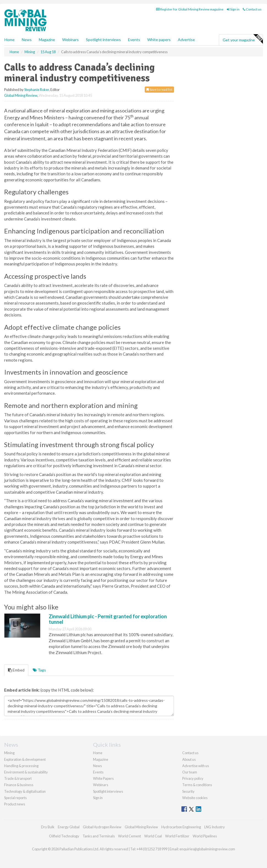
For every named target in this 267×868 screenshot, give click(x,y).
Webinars (70, 40)
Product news (15, 804)
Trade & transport (18, 778)
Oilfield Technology (64, 836)
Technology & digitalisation (25, 791)
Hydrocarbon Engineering (181, 827)
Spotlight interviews (103, 40)
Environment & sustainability (26, 772)
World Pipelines (205, 836)
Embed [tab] (16, 670)
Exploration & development (25, 759)
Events (134, 40)
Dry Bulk (48, 827)
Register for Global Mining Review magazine (190, 9)
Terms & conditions (197, 785)
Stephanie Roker (37, 90)
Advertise (186, 40)
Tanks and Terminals (99, 836)
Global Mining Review (21, 95)
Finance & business (19, 785)
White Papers (103, 778)
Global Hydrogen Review (102, 827)
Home (9, 40)
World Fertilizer (177, 836)
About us (189, 759)
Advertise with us (196, 766)
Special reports (15, 798)
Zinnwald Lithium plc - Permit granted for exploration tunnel (108, 619)
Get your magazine (243, 39)
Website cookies (195, 798)
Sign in (233, 9)
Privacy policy (193, 778)
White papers (159, 40)
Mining (9, 753)
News (97, 766)
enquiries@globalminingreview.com (207, 849)
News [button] (27, 40)
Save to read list (159, 89)
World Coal (153, 836)
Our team (190, 772)
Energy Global (69, 827)
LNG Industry (215, 827)
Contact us (252, 9)
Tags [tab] (39, 670)
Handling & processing (21, 766)
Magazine (47, 40)
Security (188, 791)
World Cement (130, 836)
